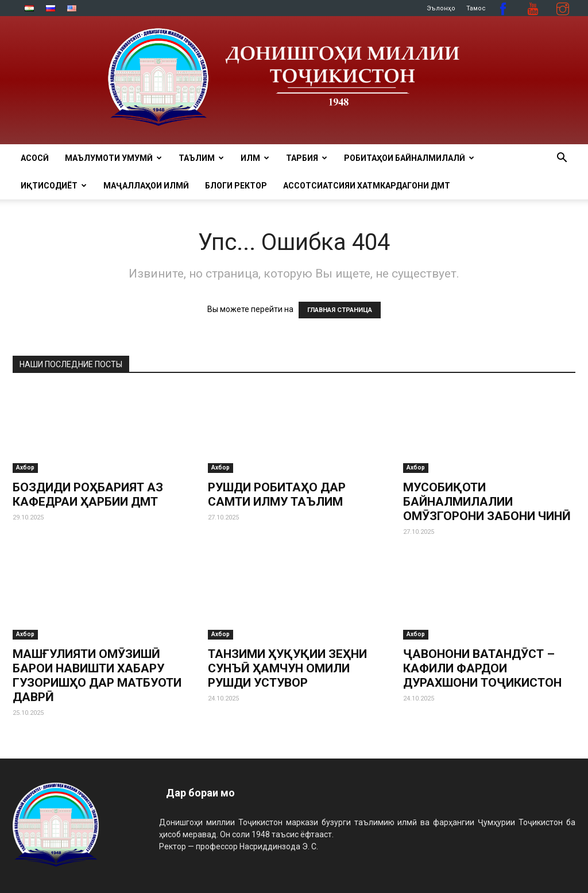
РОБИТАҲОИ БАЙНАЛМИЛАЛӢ (409, 158)
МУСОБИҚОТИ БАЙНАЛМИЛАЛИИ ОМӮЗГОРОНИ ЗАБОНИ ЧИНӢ (487, 502)
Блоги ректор (236, 186)
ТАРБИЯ (307, 158)
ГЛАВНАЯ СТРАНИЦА (340, 310)
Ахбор (25, 467)
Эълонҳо (441, 8)
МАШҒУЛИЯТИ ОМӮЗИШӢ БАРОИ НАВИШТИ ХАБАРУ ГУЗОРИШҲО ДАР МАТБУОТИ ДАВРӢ (97, 675)
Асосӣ (35, 158)
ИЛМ (255, 158)
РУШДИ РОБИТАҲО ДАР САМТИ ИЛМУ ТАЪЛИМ (277, 494)
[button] (562, 159)
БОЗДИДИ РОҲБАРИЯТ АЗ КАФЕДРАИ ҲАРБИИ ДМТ (88, 494)
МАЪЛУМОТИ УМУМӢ (113, 158)
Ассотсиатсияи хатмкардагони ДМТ (367, 186)
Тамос (476, 8)
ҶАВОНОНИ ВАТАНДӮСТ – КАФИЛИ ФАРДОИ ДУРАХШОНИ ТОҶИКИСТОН (482, 668)
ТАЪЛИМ (201, 158)
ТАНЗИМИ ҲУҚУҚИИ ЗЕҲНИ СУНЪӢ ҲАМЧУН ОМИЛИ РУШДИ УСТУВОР (287, 668)
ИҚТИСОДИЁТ (54, 186)
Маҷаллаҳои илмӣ (146, 186)
